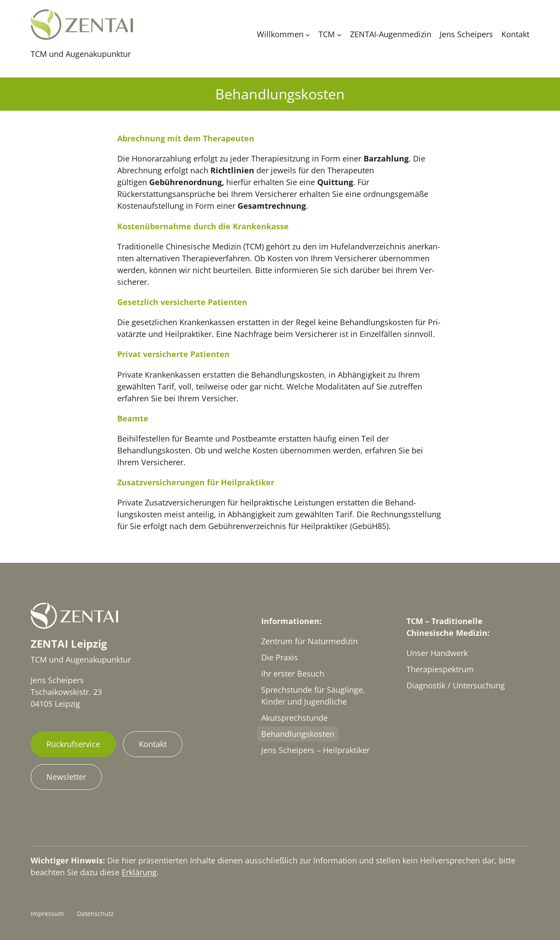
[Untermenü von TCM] (339, 34)
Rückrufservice (73, 744)
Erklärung (139, 872)
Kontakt (153, 744)
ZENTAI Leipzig (69, 644)
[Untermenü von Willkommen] (308, 34)
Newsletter (66, 777)
